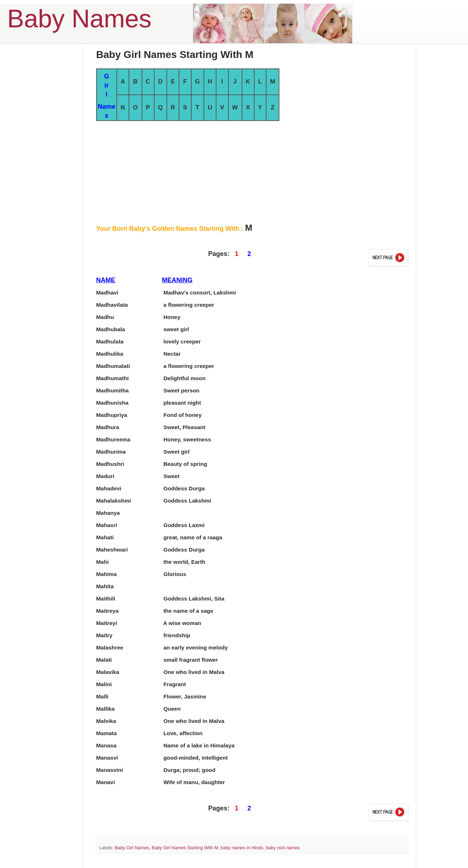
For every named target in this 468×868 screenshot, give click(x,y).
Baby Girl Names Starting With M (185, 848)
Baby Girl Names (132, 848)
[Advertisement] (252, 171)
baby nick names (283, 848)
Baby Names (79, 19)
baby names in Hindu (242, 848)
